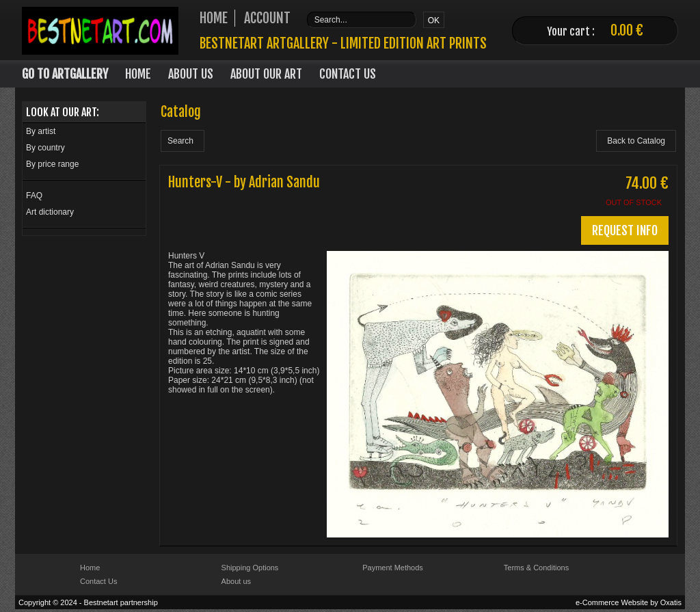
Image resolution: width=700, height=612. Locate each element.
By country (45, 148)
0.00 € (627, 30)
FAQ (34, 196)
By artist (41, 131)
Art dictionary (50, 212)
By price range (52, 164)
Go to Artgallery (65, 74)
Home (138, 74)
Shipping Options (250, 568)
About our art (266, 74)
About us (236, 581)
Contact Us (348, 74)
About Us (191, 74)
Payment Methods (393, 568)
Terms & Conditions (536, 568)
